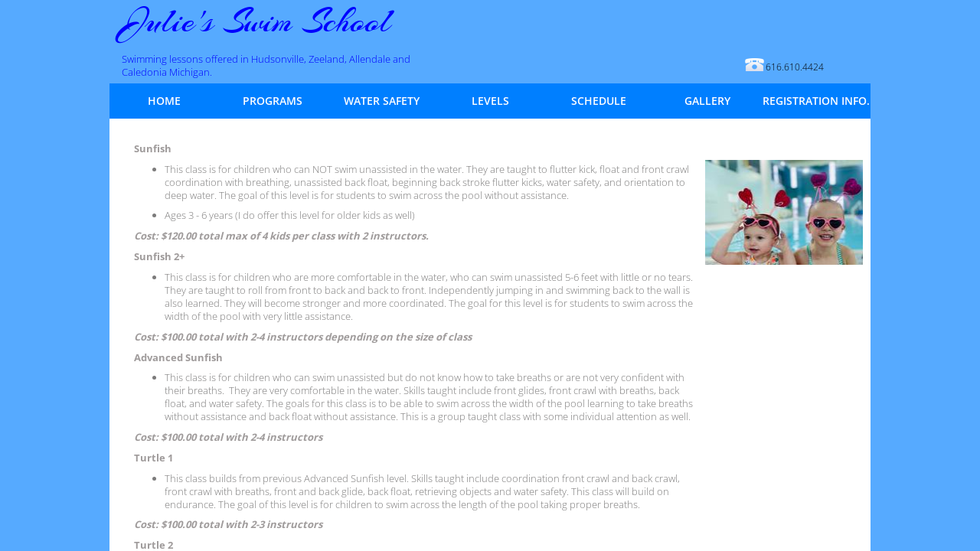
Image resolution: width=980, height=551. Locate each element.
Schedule (599, 101)
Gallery (707, 101)
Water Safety (382, 101)
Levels (490, 101)
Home (164, 101)
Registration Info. (816, 101)
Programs (273, 101)
